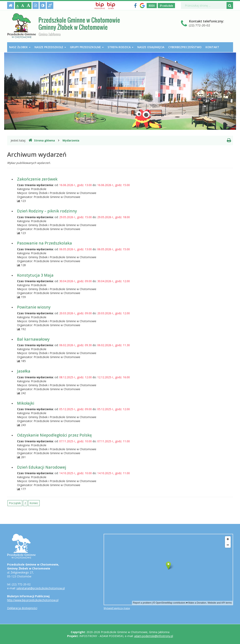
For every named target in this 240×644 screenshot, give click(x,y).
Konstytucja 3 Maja (35, 275)
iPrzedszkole (166, 5)
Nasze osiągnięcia (151, 47)
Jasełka (24, 371)
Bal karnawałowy (33, 339)
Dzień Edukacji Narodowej (42, 467)
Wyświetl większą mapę (117, 608)
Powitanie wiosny (34, 307)
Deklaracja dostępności (22, 608)
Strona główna (42, 140)
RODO (152, 5)
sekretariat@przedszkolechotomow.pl (41, 588)
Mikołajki (26, 403)
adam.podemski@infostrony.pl (154, 636)
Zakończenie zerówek (37, 179)
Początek (15, 503)
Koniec (34, 503)
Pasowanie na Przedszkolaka (44, 243)
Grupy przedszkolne (87, 47)
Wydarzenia (71, 140)
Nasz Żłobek (20, 47)
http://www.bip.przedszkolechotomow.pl (33, 600)
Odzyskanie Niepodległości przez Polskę (54, 435)
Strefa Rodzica (120, 47)
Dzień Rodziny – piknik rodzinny (47, 211)
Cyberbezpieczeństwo (185, 47)
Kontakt (212, 47)
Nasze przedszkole (50, 47)
